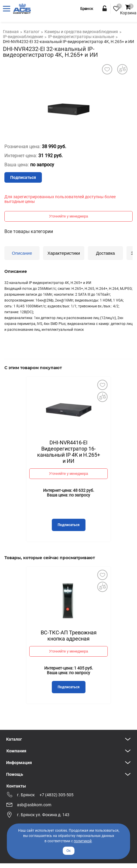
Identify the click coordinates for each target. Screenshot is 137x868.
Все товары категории (29, 231)
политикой (83, 841)
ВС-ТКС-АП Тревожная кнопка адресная (69, 636)
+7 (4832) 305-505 (56, 795)
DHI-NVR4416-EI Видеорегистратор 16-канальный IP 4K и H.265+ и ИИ (69, 452)
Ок (68, 851)
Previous (35, 442)
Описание (22, 253)
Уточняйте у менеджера (68, 216)
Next (102, 442)
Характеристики (64, 253)
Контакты (16, 786)
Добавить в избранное (102, 385)
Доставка (105, 253)
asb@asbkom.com (34, 805)
